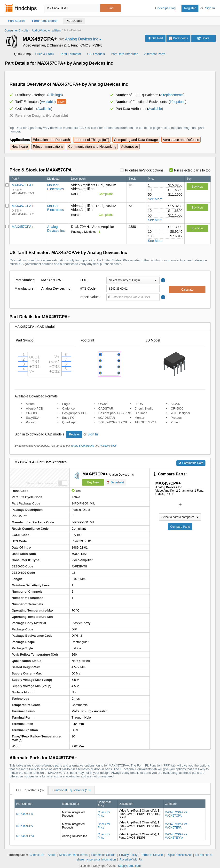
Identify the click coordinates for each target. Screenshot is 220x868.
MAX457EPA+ (25, 836)
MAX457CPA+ (23, 185)
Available (48, 102)
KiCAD (176, 404)
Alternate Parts (155, 54)
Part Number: (25, 280)
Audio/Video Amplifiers (46, 31)
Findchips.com (21, 8)
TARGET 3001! (145, 422)
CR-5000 (177, 408)
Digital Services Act (179, 855)
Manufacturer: (25, 288)
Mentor (139, 418)
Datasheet (115, 482)
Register (190, 8)
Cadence (68, 408)
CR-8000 (32, 413)
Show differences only (42, 483)
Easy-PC (68, 418)
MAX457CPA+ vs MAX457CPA (176, 814)
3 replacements (172, 95)
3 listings (55, 95)
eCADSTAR (107, 418)
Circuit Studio (144, 408)
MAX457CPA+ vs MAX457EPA (176, 826)
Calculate (187, 290)
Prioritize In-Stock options (144, 170)
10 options (177, 102)
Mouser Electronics (55, 187)
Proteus (176, 418)
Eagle (66, 404)
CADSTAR (106, 408)
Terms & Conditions (82, 446)
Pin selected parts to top (192, 170)
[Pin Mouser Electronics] (7, 185)
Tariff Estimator (71, 54)
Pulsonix (32, 422)
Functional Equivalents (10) (71, 790)
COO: (84, 280)
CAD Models (96, 54)
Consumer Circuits (16, 31)
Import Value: (90, 297)
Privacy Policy (108, 446)
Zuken (175, 422)
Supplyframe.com (129, 866)
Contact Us (37, 855)
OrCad (103, 404)
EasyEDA (33, 418)
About (51, 855)
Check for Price (104, 814)
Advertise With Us (131, 860)
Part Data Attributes (125, 54)
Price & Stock (45, 54)
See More (155, 199)
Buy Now (197, 187)
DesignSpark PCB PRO (115, 413)
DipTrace (141, 413)
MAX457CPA (24, 814)
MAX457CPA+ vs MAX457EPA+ (176, 836)
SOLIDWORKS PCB (113, 422)
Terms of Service (152, 855)
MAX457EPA (24, 826)
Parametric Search (103, 855)
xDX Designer (181, 413)
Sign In (210, 8)
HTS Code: (88, 288)
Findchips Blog (165, 8)
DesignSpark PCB (75, 413)
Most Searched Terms (74, 855)
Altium (30, 404)
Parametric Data (191, 463)
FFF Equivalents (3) (30, 790)
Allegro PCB (35, 408)
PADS (139, 404)
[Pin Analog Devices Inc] (7, 227)
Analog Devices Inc (56, 229)
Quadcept (69, 422)
